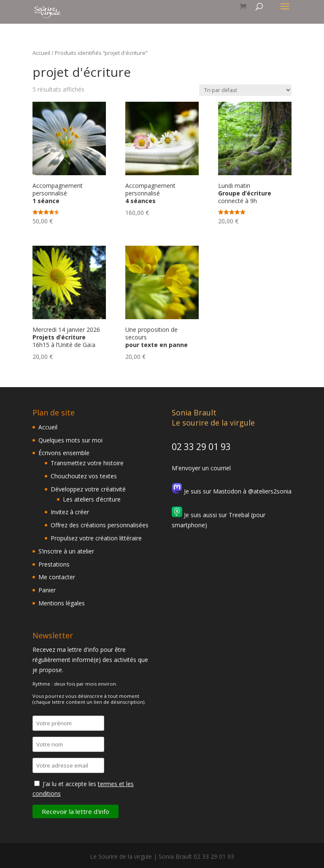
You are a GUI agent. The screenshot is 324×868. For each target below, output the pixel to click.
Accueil (41, 53)
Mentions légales (62, 603)
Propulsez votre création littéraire (96, 538)
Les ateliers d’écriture (92, 499)
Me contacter (57, 577)
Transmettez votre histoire (87, 463)
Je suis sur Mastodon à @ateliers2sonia (232, 491)
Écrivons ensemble (64, 453)
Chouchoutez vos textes (84, 476)
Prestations (54, 564)
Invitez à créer (70, 512)
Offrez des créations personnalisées (100, 525)
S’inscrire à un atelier (66, 551)
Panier (47, 590)
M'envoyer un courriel (201, 468)
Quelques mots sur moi (70, 440)
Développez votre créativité (88, 489)
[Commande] (245, 90)
